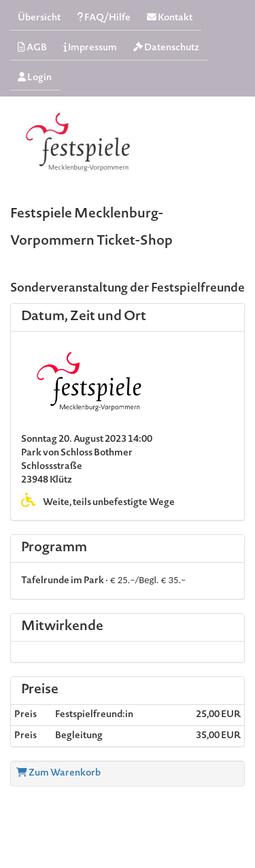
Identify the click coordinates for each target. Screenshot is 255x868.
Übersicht (39, 18)
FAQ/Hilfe (104, 18)
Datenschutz (166, 48)
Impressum (90, 48)
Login (35, 78)
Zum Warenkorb (58, 774)
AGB (32, 48)
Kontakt (170, 18)
